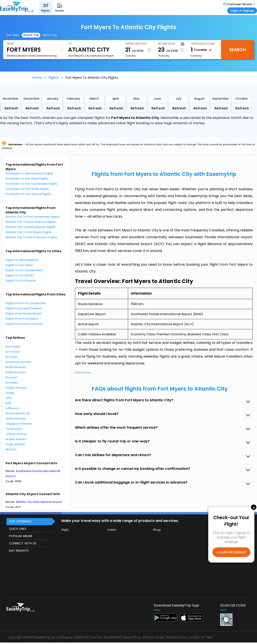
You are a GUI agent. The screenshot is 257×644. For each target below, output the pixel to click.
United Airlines (16, 439)
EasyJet (11, 377)
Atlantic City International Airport (39, 502)
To (70, 44)
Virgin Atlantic (15, 444)
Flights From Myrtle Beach (24, 314)
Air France (13, 352)
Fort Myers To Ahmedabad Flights (29, 173)
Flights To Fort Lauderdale (24, 270)
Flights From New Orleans (24, 308)
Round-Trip (31, 35)
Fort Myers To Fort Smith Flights (27, 189)
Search (238, 50)
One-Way (13, 35)
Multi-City (50, 35)
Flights (54, 77)
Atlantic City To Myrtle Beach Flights (31, 227)
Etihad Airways (16, 388)
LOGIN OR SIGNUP (231, 552)
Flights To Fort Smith (19, 275)
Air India (11, 357)
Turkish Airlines (16, 434)
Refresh (11, 108)
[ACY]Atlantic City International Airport (91, 56)
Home (37, 77)
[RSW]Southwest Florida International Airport (33, 56)
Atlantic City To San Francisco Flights (31, 237)
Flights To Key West (19, 265)
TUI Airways (14, 429)
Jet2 (9, 398)
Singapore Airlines (19, 424)
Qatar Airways (16, 419)
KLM (8, 403)
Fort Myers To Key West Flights (27, 179)
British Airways (16, 367)
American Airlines (18, 362)
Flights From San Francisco (25, 324)
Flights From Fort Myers (22, 319)
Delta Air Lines (16, 372)
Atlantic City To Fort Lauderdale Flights (33, 217)
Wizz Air (11, 449)
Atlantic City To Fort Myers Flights (29, 232)
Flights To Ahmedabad (22, 260)
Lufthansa (12, 408)
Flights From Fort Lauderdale (26, 303)
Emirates (12, 383)
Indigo (10, 393)
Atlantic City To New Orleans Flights (31, 222)
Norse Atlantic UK (18, 413)
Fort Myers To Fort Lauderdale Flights (32, 184)
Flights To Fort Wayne (21, 281)
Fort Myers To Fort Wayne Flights (28, 194)
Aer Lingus (13, 347)
